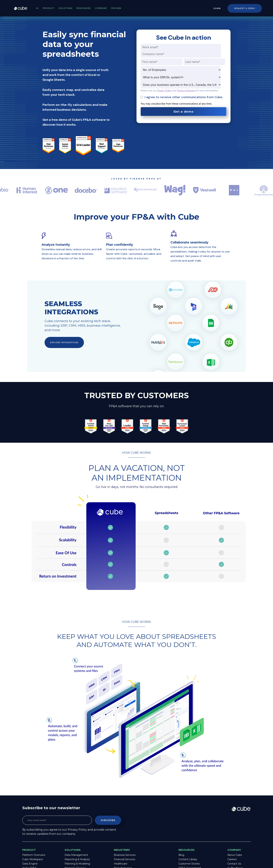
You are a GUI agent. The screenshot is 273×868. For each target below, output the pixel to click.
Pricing (116, 8)
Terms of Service (186, 90)
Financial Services (124, 859)
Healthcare (121, 864)
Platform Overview (34, 855)
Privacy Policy (164, 90)
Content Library (188, 859)
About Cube (235, 855)
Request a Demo (245, 8)
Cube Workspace (33, 859)
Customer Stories (189, 864)
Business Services (125, 855)
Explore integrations (64, 342)
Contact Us (234, 864)
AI (37, 8)
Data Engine (30, 864)
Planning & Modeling (77, 864)
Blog (181, 855)
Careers (232, 859)
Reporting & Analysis (77, 859)
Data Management (76, 855)
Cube (24, 8)
